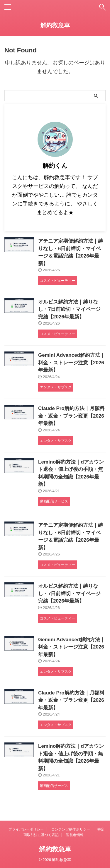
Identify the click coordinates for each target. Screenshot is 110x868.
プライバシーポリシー (26, 829)
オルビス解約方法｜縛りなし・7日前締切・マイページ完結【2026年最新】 (69, 309)
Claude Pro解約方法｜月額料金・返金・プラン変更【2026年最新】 (71, 416)
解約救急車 (55, 25)
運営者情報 (75, 835)
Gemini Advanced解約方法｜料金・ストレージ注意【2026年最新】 (72, 363)
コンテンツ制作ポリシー (71, 829)
